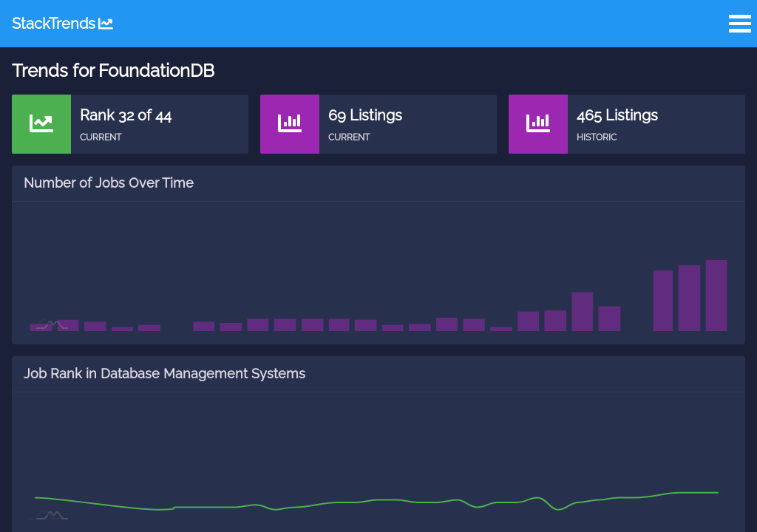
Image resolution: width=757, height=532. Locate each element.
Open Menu (740, 24)
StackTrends (62, 24)
